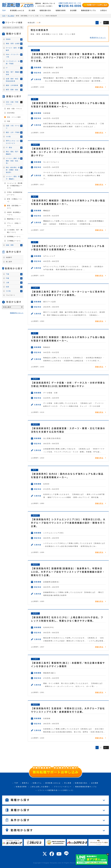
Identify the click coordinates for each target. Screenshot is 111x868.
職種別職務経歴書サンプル (86, 787)
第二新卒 (9, 262)
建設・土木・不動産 (13, 132)
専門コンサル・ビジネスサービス (13, 142)
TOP (4, 10)
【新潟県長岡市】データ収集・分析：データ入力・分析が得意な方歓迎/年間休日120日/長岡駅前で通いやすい (68, 384)
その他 (8, 137)
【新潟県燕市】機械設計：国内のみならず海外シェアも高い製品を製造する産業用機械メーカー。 (68, 202)
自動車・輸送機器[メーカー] (14, 214)
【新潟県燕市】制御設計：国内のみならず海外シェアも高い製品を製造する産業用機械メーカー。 (68, 339)
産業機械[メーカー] (14, 237)
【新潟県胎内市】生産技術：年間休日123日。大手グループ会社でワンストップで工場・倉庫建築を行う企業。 (68, 710)
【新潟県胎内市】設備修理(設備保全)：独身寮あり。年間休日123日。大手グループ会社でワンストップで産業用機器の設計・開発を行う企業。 (68, 572)
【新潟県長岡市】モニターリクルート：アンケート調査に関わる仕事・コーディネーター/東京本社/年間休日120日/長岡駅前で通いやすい (68, 152)
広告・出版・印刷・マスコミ (13, 103)
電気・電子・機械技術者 (13, 73)
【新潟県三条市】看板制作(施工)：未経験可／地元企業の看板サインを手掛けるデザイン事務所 (68, 665)
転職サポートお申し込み (96, 5)
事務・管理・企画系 (13, 44)
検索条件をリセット (98, 38)
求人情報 (11, 16)
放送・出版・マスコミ (15, 109)
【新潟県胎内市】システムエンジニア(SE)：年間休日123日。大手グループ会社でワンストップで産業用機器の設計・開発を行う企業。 (68, 523)
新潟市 (35, 424)
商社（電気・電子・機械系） (13, 153)
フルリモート (11, 295)
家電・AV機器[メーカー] (14, 200)
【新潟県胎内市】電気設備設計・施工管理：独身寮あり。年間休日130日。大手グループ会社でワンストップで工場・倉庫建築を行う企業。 (68, 57)
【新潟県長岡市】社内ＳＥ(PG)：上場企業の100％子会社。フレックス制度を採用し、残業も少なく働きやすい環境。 (67, 619)
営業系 (8, 39)
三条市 (35, 288)
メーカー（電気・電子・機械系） (13, 178)
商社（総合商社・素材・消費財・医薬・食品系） (13, 170)
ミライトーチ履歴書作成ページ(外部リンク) (55, 790)
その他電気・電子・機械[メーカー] (15, 231)
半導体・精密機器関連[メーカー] (15, 193)
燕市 (35, 99)
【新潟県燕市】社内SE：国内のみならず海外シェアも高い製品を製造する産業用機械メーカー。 (67, 476)
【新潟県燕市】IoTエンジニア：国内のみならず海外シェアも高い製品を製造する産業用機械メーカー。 (68, 248)
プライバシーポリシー (63, 787)
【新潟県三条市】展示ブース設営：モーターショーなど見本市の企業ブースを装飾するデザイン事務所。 (68, 293)
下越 (8, 274)
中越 (8, 278)
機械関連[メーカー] (14, 219)
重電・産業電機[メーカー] (14, 207)
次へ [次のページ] (106, 23)
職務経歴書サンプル (89, 10)
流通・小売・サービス (13, 127)
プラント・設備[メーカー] (14, 224)
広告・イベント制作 (14, 117)
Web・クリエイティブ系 (13, 56)
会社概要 (73, 10)
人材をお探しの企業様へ (40, 787)
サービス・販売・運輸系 (13, 49)
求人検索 (32, 10)
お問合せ (104, 10)
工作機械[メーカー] (14, 241)
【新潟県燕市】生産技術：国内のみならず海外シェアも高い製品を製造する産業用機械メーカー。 (68, 105)
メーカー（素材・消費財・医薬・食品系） (13, 161)
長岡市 (35, 145)
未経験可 (9, 257)
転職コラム (37, 783)
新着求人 (26, 783)
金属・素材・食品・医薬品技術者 (13, 80)
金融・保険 (10, 245)
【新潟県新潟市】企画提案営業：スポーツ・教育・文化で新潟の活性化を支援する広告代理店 (68, 430)
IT (7, 68)
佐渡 (8, 287)
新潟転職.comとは (17, 10)
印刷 (9, 121)
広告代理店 (11, 113)
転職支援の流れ (45, 10)
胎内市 (35, 50)
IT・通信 (9, 147)
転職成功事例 (61, 10)
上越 (8, 282)
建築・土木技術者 (12, 85)
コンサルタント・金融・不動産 (13, 62)
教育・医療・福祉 (12, 90)
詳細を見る (99, 87)
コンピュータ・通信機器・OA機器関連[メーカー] (15, 186)
